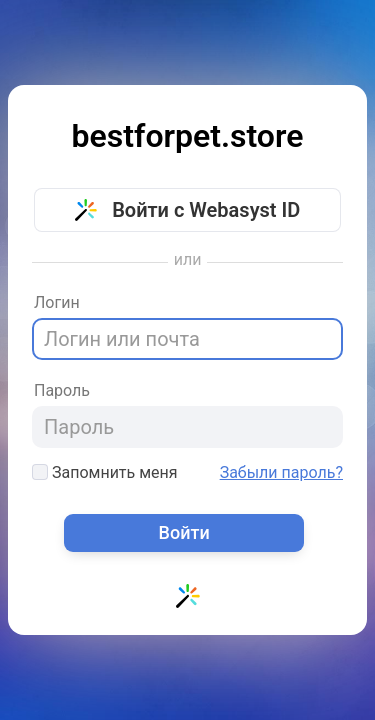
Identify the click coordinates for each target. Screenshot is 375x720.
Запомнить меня (105, 472)
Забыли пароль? (281, 473)
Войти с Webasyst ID (188, 210)
